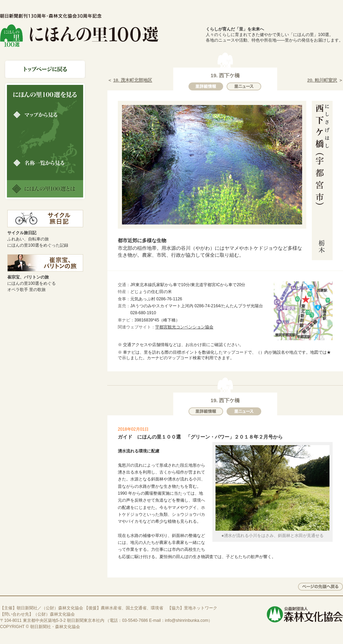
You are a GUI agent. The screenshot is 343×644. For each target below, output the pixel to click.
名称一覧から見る (45, 163)
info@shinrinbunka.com (187, 620)
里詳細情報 (206, 86)
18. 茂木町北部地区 (133, 80)
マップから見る (45, 115)
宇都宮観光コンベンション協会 (184, 327)
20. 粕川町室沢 (322, 80)
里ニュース (244, 86)
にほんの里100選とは (45, 189)
